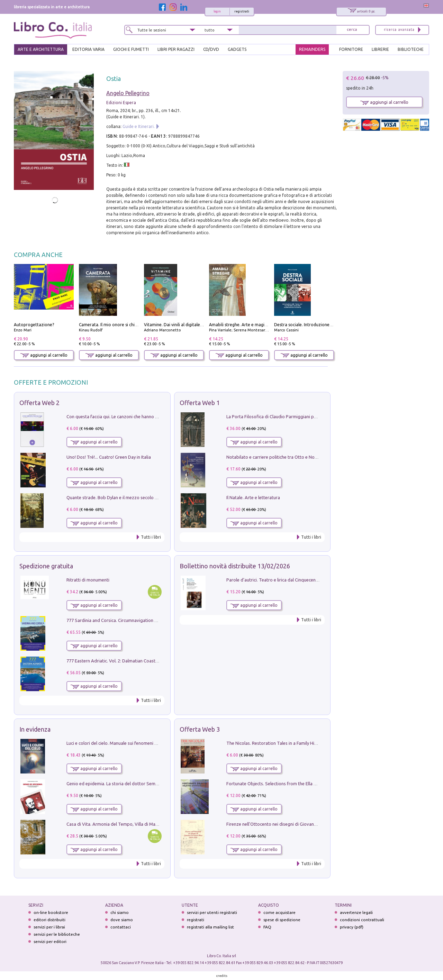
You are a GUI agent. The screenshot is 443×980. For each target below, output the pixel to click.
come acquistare (279, 912)
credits (222, 976)
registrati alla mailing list (210, 927)
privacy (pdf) (352, 927)
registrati (242, 11)
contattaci (121, 927)
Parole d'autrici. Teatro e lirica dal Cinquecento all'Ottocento (287, 580)
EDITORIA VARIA (88, 49)
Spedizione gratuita (46, 566)
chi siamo (120, 912)
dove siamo (122, 920)
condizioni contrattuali (362, 920)
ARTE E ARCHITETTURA (41, 49)
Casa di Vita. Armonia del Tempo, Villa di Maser (114, 824)
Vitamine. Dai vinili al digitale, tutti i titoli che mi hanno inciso (203, 325)
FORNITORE (351, 49)
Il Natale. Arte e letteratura (253, 497)
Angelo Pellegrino (128, 93)
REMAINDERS (312, 49)
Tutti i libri (151, 537)
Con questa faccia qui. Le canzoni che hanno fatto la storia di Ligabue (135, 416)
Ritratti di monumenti (88, 580)
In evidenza (35, 729)
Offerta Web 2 (39, 403)
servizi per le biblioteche (57, 934)
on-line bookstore (51, 912)
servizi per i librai (49, 927)
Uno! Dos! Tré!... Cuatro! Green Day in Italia (109, 457)
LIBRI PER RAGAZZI (176, 49)
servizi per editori (50, 941)
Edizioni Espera (121, 103)
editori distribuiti (49, 920)
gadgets (237, 49)
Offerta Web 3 (200, 729)
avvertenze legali (356, 912)
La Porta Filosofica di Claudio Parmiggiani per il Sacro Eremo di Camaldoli (300, 416)
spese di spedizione (282, 920)
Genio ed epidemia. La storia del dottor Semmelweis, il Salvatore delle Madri (143, 784)
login (217, 11)
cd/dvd (211, 49)
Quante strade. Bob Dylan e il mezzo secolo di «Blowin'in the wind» (133, 497)
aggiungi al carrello (44, 355)
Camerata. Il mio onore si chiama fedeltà (119, 325)
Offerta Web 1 (200, 403)
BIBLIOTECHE (411, 49)
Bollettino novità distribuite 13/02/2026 (235, 566)
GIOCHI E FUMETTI (131, 49)
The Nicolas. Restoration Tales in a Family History (275, 743)
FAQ (267, 927)
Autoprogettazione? (34, 325)
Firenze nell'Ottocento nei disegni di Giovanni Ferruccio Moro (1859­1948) (299, 824)
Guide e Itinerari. (139, 126)
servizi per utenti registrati (212, 912)
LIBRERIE (380, 49)
